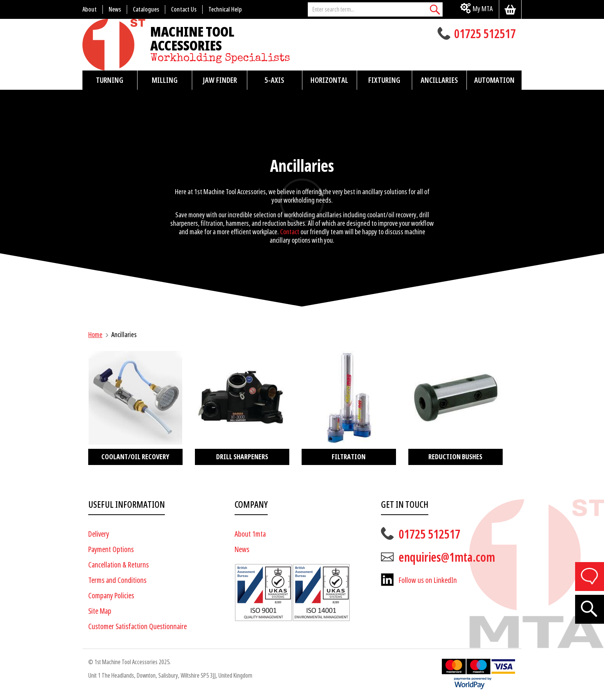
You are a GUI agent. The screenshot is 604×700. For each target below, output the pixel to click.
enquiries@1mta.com (447, 557)
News (242, 550)
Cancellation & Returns (118, 565)
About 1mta (250, 534)
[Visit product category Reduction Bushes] (456, 408)
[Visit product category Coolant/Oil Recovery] (135, 408)
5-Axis (274, 80)
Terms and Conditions (117, 580)
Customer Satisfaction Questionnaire (138, 627)
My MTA (483, 9)
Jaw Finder (220, 80)
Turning (110, 80)
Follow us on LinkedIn (428, 580)
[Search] (435, 9)
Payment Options (111, 550)
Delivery (99, 534)
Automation (494, 80)
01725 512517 (485, 35)
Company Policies (111, 596)
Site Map (100, 611)
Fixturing (384, 80)
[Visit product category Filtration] (349, 408)
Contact (290, 232)
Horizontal (329, 80)
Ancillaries (439, 80)
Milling (165, 80)
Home (95, 335)
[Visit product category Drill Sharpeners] (242, 408)
